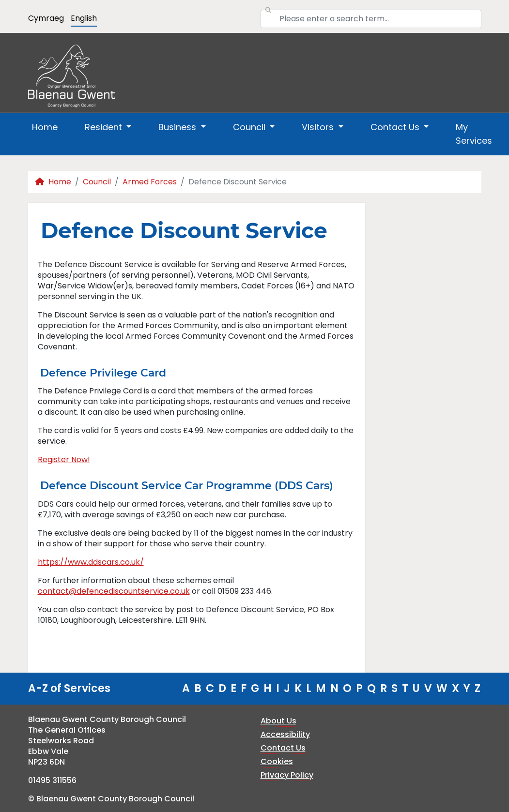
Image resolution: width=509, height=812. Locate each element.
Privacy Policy (287, 775)
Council (97, 182)
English (84, 18)
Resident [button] (105, 127)
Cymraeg (46, 18)
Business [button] (178, 127)
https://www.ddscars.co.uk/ (91, 562)
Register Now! (64, 459)
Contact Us (283, 748)
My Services (474, 134)
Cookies (277, 761)
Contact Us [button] (396, 127)
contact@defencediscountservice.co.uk (114, 591)
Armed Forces (150, 182)
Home (45, 127)
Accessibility (285, 734)
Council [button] (250, 127)
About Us (278, 721)
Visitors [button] (319, 127)
